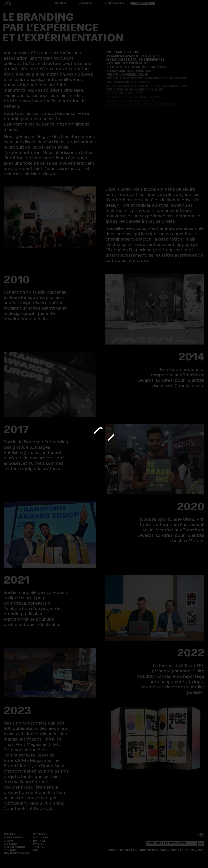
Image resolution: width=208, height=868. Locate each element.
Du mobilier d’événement (127, 63)
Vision (8, 841)
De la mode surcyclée (124, 93)
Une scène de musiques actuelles (134, 89)
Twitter (38, 844)
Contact (143, 3)
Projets (61, 3)
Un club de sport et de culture (132, 56)
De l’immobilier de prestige (128, 71)
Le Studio (10, 844)
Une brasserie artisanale (128, 82)
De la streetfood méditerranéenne (136, 67)
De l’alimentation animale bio (131, 108)
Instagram (40, 838)
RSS (35, 850)
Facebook (40, 834)
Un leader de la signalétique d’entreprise (142, 104)
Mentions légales (16, 853)
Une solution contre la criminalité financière (146, 78)
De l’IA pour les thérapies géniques (135, 97)
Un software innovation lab (131, 101)
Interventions (14, 847)
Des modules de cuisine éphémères (135, 59)
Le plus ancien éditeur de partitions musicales (146, 86)
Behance (39, 841)
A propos (86, 3)
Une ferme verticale (123, 52)
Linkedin (38, 847)
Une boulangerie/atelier (127, 74)
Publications (114, 3)
